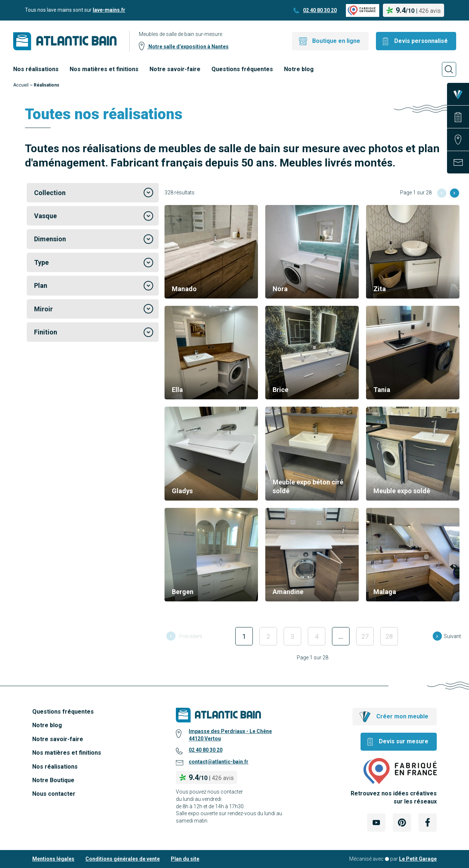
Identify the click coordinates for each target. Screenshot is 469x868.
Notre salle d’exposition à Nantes (188, 47)
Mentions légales (53, 859)
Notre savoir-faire (175, 69)
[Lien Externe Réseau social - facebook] (428, 823)
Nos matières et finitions (104, 69)
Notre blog (299, 69)
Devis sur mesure (404, 741)
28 (389, 636)
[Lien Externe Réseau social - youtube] (376, 823)
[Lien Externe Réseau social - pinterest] (402, 823)
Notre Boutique (53, 780)
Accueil (21, 85)
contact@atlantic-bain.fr (219, 762)
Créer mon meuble (402, 716)
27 (365, 636)
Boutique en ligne (336, 41)
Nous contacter (54, 794)
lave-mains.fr (109, 10)
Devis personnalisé (421, 41)
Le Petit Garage (418, 859)
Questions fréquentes (242, 69)
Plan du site (185, 859)
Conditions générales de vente (123, 859)
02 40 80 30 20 (320, 10)
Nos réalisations (36, 69)
